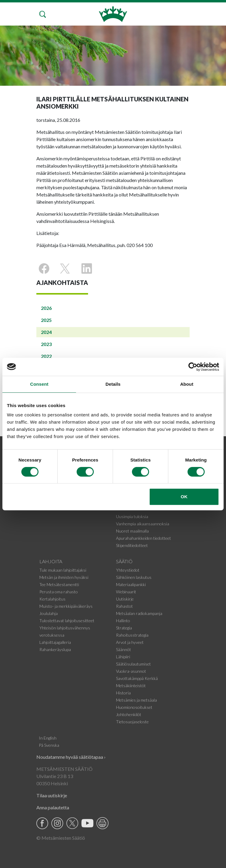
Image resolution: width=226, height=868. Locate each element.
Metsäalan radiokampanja (139, 613)
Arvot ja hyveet (130, 642)
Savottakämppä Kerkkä (137, 678)
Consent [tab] (39, 384)
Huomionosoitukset (134, 707)
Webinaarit (126, 592)
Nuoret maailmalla (132, 531)
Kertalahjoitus (52, 599)
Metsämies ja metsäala (136, 700)
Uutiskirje (125, 599)
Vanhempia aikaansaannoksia (143, 524)
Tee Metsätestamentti (59, 584)
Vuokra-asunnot (131, 671)
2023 (46, 344)
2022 (46, 356)
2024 (46, 332)
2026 (46, 308)
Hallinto (123, 621)
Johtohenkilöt (129, 714)
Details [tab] (113, 384)
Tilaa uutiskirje (52, 795)
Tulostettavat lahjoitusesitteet (67, 621)
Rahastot (124, 606)
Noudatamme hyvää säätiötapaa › (71, 757)
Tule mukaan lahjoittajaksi (63, 570)
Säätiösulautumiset (133, 664)
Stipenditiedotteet (132, 545)
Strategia (124, 628)
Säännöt (124, 649)
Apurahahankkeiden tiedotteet (144, 538)
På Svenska (49, 745)
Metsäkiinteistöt (131, 686)
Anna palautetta (53, 807)
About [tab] (187, 384)
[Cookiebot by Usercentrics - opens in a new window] (193, 367)
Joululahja (49, 613)
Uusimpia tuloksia (132, 516)
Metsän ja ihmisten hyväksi (64, 577)
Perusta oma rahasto (59, 592)
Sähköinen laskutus (134, 577)
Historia (123, 693)
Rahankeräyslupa (55, 649)
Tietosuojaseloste (132, 722)
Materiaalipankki (131, 584)
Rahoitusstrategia (132, 635)
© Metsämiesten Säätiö (61, 838)
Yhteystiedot (128, 570)
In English (48, 738)
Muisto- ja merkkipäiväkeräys (66, 606)
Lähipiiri (123, 657)
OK (184, 497)
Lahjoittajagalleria (55, 642)
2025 (46, 320)
